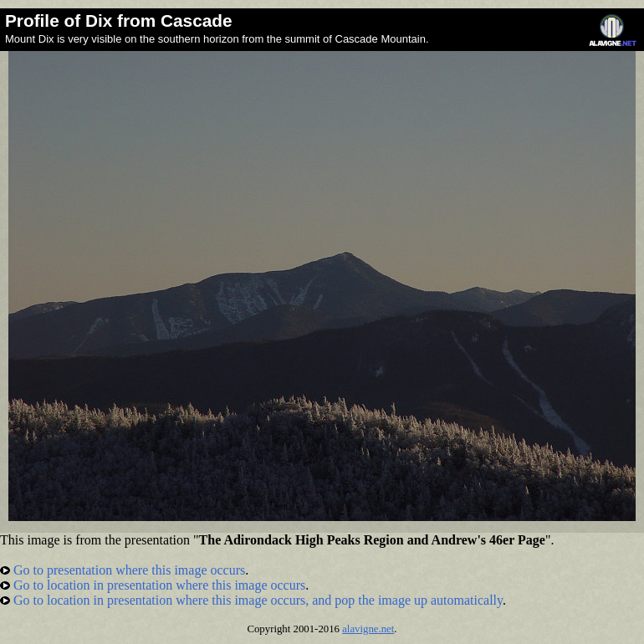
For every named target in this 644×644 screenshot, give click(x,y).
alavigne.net (368, 629)
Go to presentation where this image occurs (123, 570)
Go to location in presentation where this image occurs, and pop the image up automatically (251, 600)
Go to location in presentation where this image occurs (153, 585)
